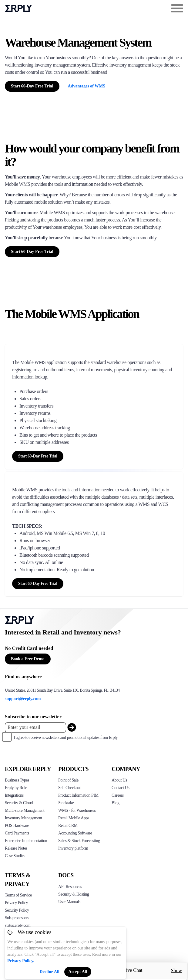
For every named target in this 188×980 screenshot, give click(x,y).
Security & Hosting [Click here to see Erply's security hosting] (74, 894)
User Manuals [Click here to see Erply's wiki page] (69, 902)
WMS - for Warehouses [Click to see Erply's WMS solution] (77, 810)
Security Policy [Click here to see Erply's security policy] (17, 910)
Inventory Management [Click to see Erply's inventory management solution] (23, 818)
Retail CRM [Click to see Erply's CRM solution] (68, 826)
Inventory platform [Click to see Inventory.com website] (73, 848)
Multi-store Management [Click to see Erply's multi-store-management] (25, 810)
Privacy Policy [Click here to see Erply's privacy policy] (16, 903)
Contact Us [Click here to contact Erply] (120, 788)
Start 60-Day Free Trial (32, 86)
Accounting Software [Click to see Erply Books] (75, 833)
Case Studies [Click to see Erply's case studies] (15, 856)
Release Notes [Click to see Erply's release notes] (16, 848)
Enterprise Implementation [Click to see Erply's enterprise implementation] (26, 841)
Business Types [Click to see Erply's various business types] (17, 780)
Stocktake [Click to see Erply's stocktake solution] (66, 803)
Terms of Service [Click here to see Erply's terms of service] (18, 895)
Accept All (78, 972)
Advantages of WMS (87, 86)
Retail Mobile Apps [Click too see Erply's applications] (74, 818)
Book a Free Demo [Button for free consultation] (28, 659)
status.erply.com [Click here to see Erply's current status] (18, 925)
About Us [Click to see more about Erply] (119, 780)
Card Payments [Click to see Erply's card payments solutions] (17, 833)
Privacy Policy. (21, 961)
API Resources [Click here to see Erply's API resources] (70, 887)
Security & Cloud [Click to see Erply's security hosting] (19, 803)
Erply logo (18, 8)
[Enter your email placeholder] (35, 728)
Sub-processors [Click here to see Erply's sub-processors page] (17, 918)
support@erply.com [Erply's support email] (23, 699)
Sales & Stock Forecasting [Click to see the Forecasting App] (79, 841)
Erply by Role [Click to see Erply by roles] (16, 788)
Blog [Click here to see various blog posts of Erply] (116, 803)
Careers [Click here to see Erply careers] (118, 795)
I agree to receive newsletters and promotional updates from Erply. (66, 737)
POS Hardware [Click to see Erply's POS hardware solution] (17, 826)
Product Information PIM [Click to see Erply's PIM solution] (78, 795)
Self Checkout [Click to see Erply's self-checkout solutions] (69, 788)
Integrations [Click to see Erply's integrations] (14, 795)
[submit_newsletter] (72, 728)
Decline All (50, 972)
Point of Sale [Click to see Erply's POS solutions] (68, 780)
